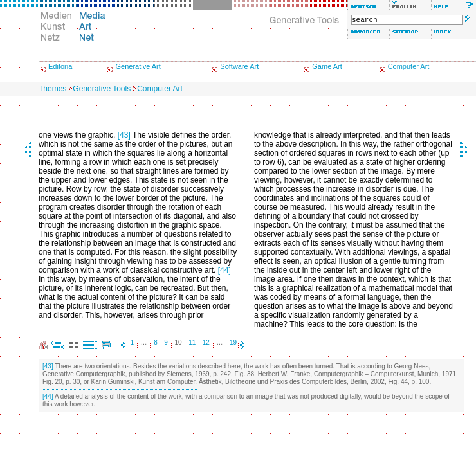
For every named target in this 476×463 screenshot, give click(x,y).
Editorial (61, 66)
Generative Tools (102, 89)
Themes (52, 89)
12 (206, 342)
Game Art (327, 66)
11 (192, 342)
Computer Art (409, 66)
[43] (124, 135)
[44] (224, 270)
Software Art (239, 66)
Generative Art (138, 66)
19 (233, 342)
